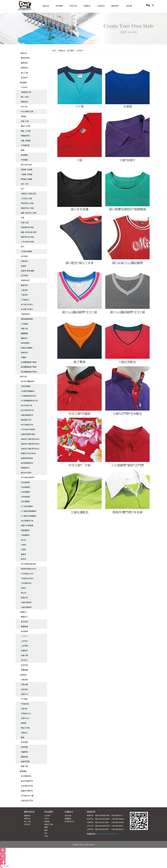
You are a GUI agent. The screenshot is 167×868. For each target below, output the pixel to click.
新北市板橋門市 (27, 781)
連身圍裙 (24, 155)
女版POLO (25, 718)
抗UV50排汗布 (27, 405)
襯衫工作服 (25, 728)
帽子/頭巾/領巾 (27, 165)
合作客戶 (24, 78)
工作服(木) (25, 300)
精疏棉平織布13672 (29, 569)
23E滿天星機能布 (28, 391)
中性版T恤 (25, 704)
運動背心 (24, 338)
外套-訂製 (25, 223)
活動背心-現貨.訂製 (28, 194)
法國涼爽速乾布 (27, 415)
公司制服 (24, 324)
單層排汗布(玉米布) (28, 453)
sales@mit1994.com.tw (107, 834)
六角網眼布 (25, 535)
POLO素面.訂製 (27, 111)
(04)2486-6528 (104, 826)
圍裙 (23, 150)
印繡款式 (23, 612)
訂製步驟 (24, 684)
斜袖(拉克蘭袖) (27, 348)
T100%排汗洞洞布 (28, 429)
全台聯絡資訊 (26, 776)
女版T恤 (24, 709)
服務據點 (23, 771)
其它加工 (24, 660)
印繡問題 (24, 752)
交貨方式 (24, 694)
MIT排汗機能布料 (28, 381)
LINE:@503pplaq (118, 819)
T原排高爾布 (26, 386)
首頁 (54, 51)
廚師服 (23, 116)
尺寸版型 (24, 699)
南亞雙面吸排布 (27, 463)
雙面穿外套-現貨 (27, 237)
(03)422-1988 (104, 822)
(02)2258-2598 (104, 815)
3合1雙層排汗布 (27, 521)
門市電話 (4, 866)
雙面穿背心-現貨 (27, 208)
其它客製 (24, 275)
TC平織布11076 (27, 574)
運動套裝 (24, 102)
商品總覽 (23, 83)
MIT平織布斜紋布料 (28, 564)
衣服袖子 (24, 651)
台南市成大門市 (27, 801)
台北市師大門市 (27, 786)
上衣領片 (24, 641)
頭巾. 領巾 (25, 184)
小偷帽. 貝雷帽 (27, 174)
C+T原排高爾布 (27, 506)
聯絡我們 (91, 812)
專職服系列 (25, 136)
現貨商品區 (25, 280)
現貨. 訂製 (25, 121)
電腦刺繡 (24, 626)
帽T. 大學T (25, 97)
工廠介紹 (23, 53)
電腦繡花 (68, 819)
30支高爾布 (25, 501)
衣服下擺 (24, 655)
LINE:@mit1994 (117, 826)
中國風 (23, 357)
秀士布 (23, 593)
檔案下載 (24, 766)
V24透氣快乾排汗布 (29, 396)
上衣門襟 (24, 646)
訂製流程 (24, 680)
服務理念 (24, 63)
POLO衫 (24, 107)
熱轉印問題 (25, 761)
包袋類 (23, 266)
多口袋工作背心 (27, 304)
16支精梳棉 (25, 497)
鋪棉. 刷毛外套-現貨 (29, 232)
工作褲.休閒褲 (26, 251)
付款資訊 (24, 689)
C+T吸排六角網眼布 (29, 516)
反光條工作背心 (27, 309)
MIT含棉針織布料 (28, 477)
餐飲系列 (24, 285)
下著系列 (24, 295)
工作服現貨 (25, 145)
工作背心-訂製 (26, 198)
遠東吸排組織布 (27, 458)
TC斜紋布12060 (27, 578)
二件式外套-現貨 (27, 242)
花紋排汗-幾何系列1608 (30, 439)
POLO (47, 819)
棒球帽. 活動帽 (27, 179)
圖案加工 (24, 617)
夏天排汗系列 (26, 473)
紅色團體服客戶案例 (29, 362)
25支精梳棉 (25, 487)
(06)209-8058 (104, 829)
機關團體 (24, 333)
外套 (23, 218)
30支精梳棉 (25, 492)
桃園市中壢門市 (27, 791)
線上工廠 (24, 73)
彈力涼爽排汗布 (27, 425)
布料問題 (24, 747)
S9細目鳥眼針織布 (28, 434)
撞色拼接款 (25, 343)
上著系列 (24, 290)
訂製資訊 (23, 675)
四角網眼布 (25, 530)
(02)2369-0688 (104, 819)
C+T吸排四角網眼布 (29, 511)
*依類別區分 (26, 314)
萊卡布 (23, 540)
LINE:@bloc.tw (117, 815)
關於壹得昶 (25, 58)
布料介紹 (23, 376)
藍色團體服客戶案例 (29, 367)
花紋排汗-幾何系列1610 (30, 449)
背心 (23, 189)
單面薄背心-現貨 (27, 203)
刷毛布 (23, 559)
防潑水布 (24, 598)
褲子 (23, 247)
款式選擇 (24, 631)
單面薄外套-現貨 (27, 227)
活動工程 (24, 329)
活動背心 (24, 733)
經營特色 (24, 68)
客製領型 (24, 353)
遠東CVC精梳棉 (27, 525)
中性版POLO (26, 713)
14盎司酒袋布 (26, 607)
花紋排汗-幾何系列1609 (30, 444)
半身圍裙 (24, 160)
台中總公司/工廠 (27, 796)
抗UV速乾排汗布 (27, 410)
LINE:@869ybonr (118, 829)
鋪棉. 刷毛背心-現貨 (29, 213)
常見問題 (24, 742)
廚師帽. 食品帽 (27, 170)
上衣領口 (24, 636)
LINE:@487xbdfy (118, 822)
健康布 (23, 554)
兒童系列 (24, 261)
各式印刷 (24, 622)
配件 (46, 830)
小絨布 (23, 545)
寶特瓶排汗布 (26, 420)
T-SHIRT (24, 87)
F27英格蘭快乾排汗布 (29, 401)
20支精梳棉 (25, 482)
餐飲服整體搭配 (27, 319)
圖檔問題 (24, 757)
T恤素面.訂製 (26, 92)
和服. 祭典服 (26, 141)
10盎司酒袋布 (26, 602)
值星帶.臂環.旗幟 (27, 271)
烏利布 (23, 588)
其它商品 (24, 256)
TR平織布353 (26, 583)
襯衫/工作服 (25, 126)
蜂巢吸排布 (25, 468)
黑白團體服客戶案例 (29, 372)
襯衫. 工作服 (26, 131)
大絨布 (23, 549)
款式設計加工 (70, 821)
